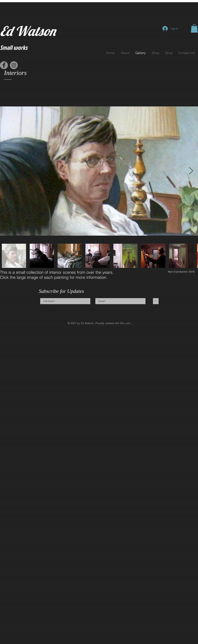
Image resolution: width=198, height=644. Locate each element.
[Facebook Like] (49, 68)
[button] (194, 28)
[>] (156, 301)
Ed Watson (28, 31)
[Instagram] (14, 65)
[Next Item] (191, 171)
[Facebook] (4, 65)
